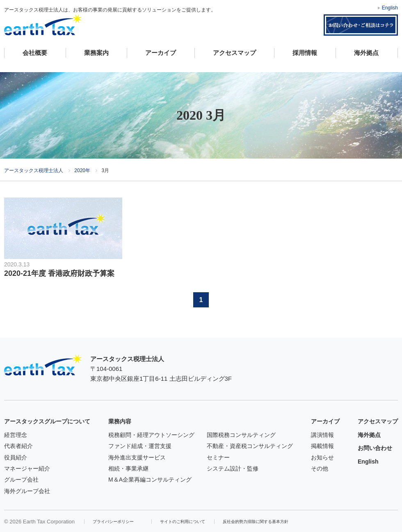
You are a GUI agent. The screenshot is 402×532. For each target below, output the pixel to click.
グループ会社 (21, 480)
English (390, 8)
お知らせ (322, 457)
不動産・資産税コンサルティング (250, 446)
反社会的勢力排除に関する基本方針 (256, 522)
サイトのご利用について (183, 522)
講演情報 (322, 435)
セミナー (218, 457)
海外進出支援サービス (137, 457)
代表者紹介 (18, 446)
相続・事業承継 (128, 468)
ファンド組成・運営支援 (140, 446)
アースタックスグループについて (47, 421)
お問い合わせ (375, 448)
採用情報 (305, 53)
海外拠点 (366, 53)
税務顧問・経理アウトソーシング (151, 435)
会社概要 (35, 53)
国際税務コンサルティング (241, 435)
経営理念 (16, 435)
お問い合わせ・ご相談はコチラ (361, 25)
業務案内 (96, 53)
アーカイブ (161, 53)
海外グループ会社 (27, 491)
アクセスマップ (234, 53)
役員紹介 (16, 457)
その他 (320, 468)
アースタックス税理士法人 (43, 25)
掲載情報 (322, 446)
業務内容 (120, 421)
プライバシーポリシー (113, 522)
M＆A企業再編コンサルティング (150, 480)
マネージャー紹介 (27, 468)
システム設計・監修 (233, 468)
